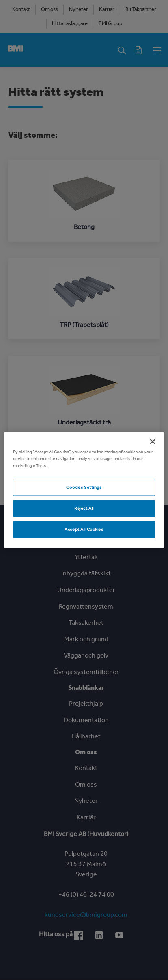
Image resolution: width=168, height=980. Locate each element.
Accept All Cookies (84, 529)
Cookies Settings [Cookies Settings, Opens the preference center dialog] (84, 487)
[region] (84, 490)
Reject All (84, 508)
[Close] (153, 442)
